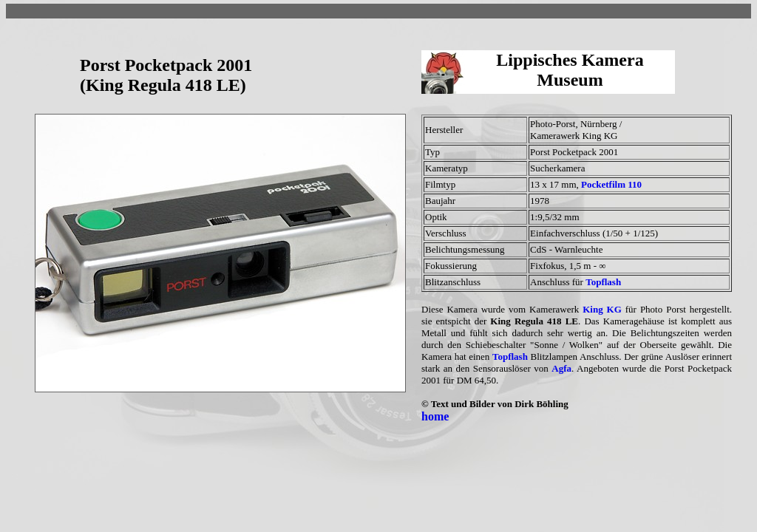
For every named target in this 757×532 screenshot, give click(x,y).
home (435, 416)
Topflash (603, 282)
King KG (602, 309)
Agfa (561, 368)
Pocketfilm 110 (611, 184)
